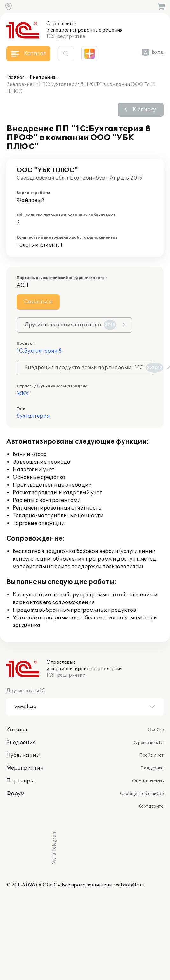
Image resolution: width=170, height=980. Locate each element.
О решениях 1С (149, 743)
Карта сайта (151, 806)
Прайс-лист (151, 755)
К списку (144, 110)
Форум (15, 794)
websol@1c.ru (129, 885)
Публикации (23, 755)
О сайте (156, 730)
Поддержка (152, 768)
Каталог (17, 730)
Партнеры (20, 781)
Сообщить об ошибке (142, 794)
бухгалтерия (33, 416)
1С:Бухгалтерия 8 (39, 351)
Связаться (38, 302)
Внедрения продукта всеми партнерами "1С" (89, 368)
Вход (158, 52)
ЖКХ (23, 394)
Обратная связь (148, 781)
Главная (15, 77)
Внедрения (42, 77)
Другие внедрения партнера (70, 325)
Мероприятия (25, 768)
